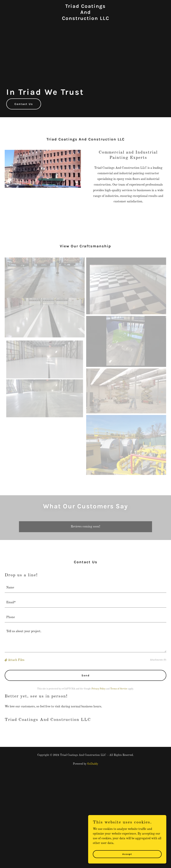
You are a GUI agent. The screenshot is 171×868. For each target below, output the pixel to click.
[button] (6, 660)
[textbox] (85, 588)
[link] (86, 19)
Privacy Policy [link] (98, 689)
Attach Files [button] (16, 660)
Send (86, 675)
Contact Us (24, 104)
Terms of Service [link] (119, 689)
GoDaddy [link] (93, 764)
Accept (127, 854)
